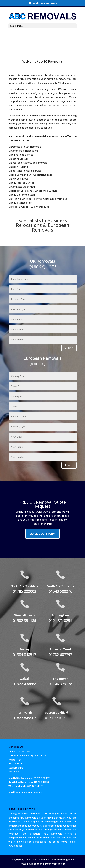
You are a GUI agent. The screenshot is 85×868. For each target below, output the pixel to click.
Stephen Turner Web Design (49, 864)
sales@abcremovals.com (30, 792)
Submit (69, 348)
